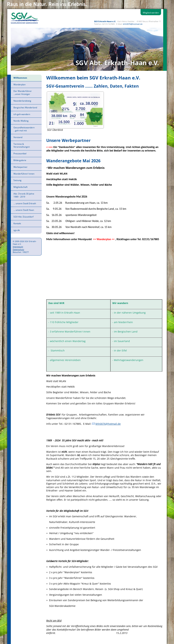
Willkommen (20, 78)
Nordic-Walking (21, 121)
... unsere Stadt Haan (24, 210)
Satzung (17, 180)
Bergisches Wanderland (25, 108)
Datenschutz (18, 249)
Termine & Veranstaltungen (22, 145)
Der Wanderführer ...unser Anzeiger (23, 93)
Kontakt (17, 223)
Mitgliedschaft (20, 187)
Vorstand (18, 137)
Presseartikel (20, 154)
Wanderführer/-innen (24, 174)
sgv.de (17, 230)
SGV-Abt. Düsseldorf (23, 217)
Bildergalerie (20, 160)
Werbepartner (20, 167)
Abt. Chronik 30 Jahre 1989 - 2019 (24, 195)
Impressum (18, 247)
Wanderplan (19, 85)
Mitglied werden (151, 13)
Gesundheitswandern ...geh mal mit (24, 129)
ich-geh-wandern (22, 114)
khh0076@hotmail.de (133, 24)
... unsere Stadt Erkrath (25, 203)
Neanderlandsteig (22, 101)
